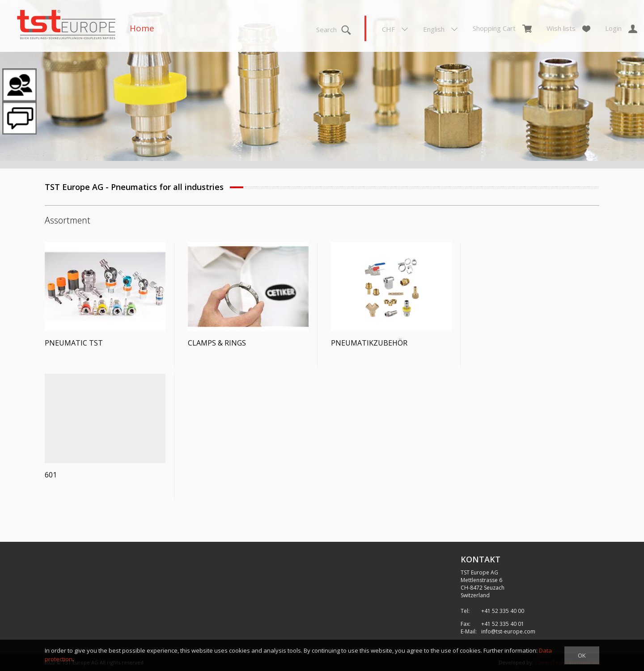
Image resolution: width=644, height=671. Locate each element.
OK (582, 655)
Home (142, 28)
